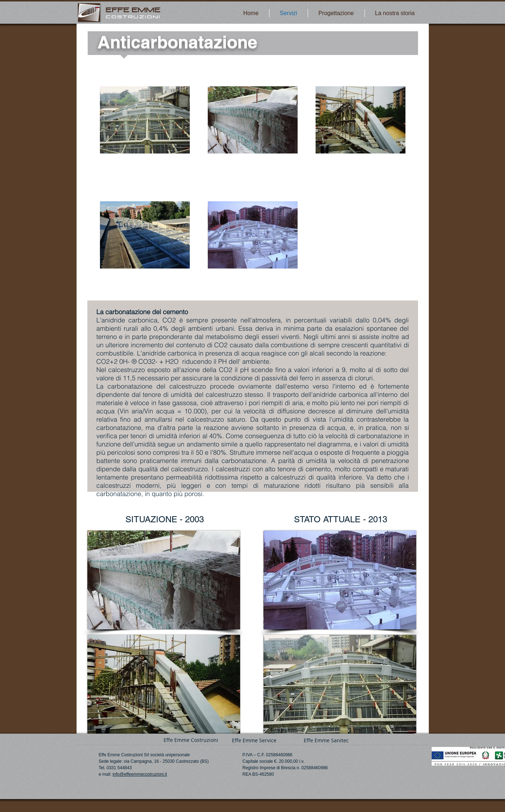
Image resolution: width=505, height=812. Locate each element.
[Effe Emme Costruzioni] (191, 740)
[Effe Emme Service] (254, 740)
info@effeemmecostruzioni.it (140, 774)
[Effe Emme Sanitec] (326, 740)
